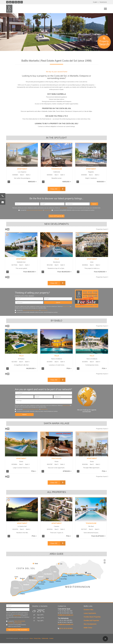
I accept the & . (35, 210)
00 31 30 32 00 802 (66, 628)
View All (54, 189)
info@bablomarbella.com (66, 615)
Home (31, 638)
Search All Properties (56, 216)
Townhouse (57, 169)
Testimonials (45, 638)
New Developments (90, 624)
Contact (51, 638)
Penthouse (56, 458)
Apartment (22, 169)
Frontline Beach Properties (92, 617)
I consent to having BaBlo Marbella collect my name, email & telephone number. (73, 210)
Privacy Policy (64, 208)
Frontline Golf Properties (91, 620)
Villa (57, 259)
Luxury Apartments (90, 613)
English (95, 2)
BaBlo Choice (88, 628)
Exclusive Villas (88, 610)
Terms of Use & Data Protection (35, 210)
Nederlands (103, 2)
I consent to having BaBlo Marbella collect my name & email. (16, 626)
